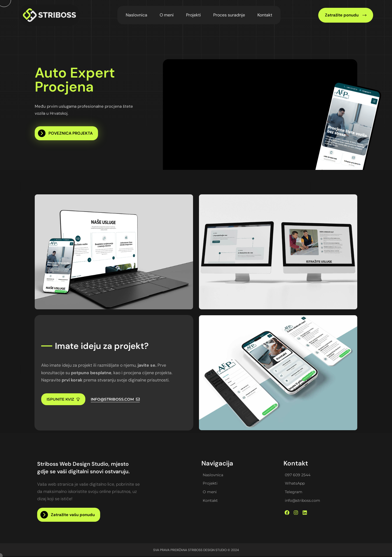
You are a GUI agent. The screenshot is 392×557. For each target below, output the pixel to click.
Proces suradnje (229, 15)
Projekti (193, 15)
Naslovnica (136, 15)
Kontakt (265, 15)
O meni (167, 15)
